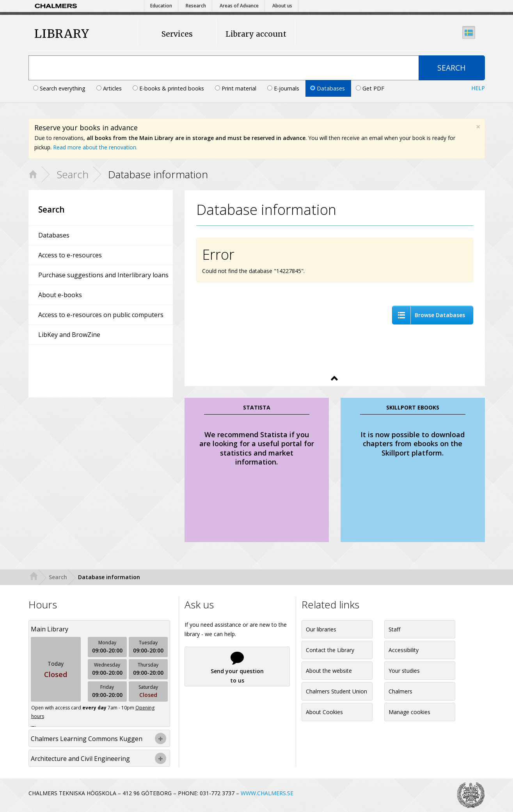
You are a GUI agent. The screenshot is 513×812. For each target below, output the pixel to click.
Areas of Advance (239, 6)
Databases (328, 88)
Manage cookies (409, 712)
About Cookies (324, 712)
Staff (394, 629)
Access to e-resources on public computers (101, 315)
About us (282, 6)
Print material (236, 88)
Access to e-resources (70, 255)
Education (161, 6)
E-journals (284, 88)
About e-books (60, 295)
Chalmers (400, 691)
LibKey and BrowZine (69, 335)
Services (177, 34)
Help (478, 88)
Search (73, 174)
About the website (329, 671)
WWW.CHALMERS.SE (267, 793)
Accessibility (404, 650)
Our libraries (321, 629)
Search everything (60, 88)
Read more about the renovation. (95, 147)
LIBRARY (62, 34)
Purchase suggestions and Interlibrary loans (103, 275)
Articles (110, 88)
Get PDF (370, 88)
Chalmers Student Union (336, 691)
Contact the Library (330, 650)
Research (196, 6)
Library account (256, 34)
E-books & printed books (169, 88)
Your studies (404, 671)
